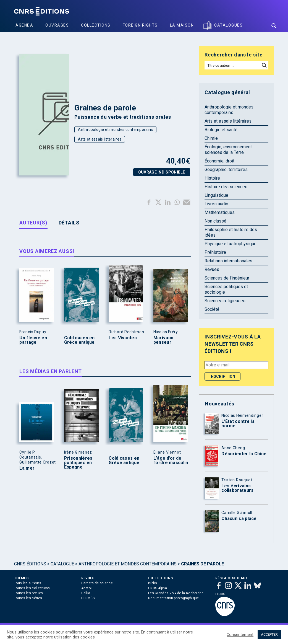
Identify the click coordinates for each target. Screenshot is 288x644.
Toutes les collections (32, 588)
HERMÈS (88, 598)
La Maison (182, 25)
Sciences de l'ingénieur (227, 278)
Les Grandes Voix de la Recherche (176, 593)
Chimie (211, 138)
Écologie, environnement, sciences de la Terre (229, 150)
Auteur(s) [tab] (33, 223)
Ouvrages (57, 25)
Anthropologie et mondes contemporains (115, 130)
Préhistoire (215, 252)
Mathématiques (220, 212)
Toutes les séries (28, 598)
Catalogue (62, 564)
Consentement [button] (240, 635)
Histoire (212, 178)
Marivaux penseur (163, 340)
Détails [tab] (69, 223)
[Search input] (233, 65)
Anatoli (87, 588)
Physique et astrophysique (231, 244)
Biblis (153, 583)
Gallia (86, 593)
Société (212, 309)
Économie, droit (219, 161)
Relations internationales (228, 261)
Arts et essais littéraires (100, 139)
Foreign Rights (140, 25)
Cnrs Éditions (30, 564)
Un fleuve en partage (33, 340)
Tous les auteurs (28, 583)
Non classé (215, 221)
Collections (96, 25)
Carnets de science (97, 583)
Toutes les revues (28, 593)
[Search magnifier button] (274, 26)
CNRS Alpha (158, 588)
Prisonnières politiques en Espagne (78, 463)
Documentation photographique (173, 598)
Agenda (24, 25)
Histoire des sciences (226, 187)
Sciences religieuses (225, 301)
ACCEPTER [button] (269, 634)
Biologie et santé (221, 130)
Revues (212, 269)
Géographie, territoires (226, 170)
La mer (27, 468)
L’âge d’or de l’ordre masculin (171, 461)
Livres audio (216, 204)
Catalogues (228, 25)
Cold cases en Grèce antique (79, 340)
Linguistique (216, 195)
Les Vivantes (123, 338)
